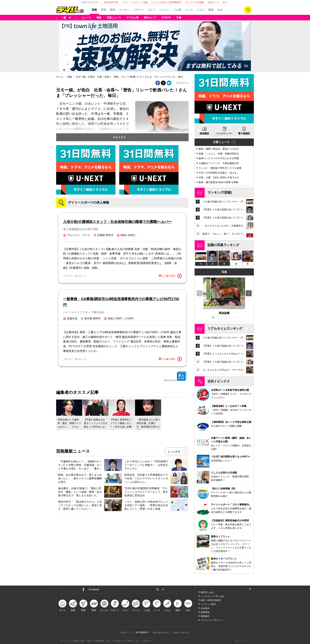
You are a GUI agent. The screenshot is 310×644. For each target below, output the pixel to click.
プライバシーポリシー (212, 620)
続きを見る (120, 137)
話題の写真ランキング (223, 245)
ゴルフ (151, 10)
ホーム (60, 77)
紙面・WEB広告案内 (211, 600)
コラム (201, 10)
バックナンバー (224, 134)
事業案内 (205, 616)
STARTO (166, 18)
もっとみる (174, 452)
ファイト (164, 10)
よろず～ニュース (181, 632)
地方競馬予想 (111, 2)
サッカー (124, 10)
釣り (225, 2)
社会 (220, 10)
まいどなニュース (161, 632)
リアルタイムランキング (225, 329)
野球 (103, 10)
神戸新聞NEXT (142, 632)
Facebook (94, 589)
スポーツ (138, 10)
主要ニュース (221, 142)
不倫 (179, 18)
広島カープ (214, 2)
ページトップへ (250, 589)
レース (189, 10)
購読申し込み (207, 592)
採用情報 (205, 612)
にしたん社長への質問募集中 (166, 2)
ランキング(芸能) (220, 192)
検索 (248, 10)
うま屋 (177, 10)
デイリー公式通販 (195, 2)
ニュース (86, 18)
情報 (99, 18)
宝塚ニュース (114, 18)
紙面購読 (204, 134)
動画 (211, 10)
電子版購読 (244, 134)
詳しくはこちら (170, 276)
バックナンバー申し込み (213, 596)
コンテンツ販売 (208, 604)
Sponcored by (175, 376)
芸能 (94, 10)
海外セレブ (150, 18)
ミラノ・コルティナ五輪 (135, 2)
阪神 (112, 10)
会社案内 (205, 608)
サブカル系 (132, 18)
